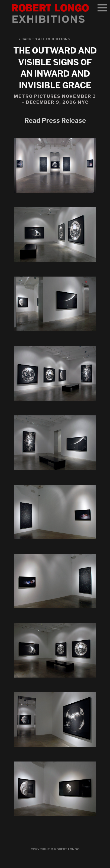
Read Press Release (55, 120)
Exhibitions (48, 19)
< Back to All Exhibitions (44, 39)
